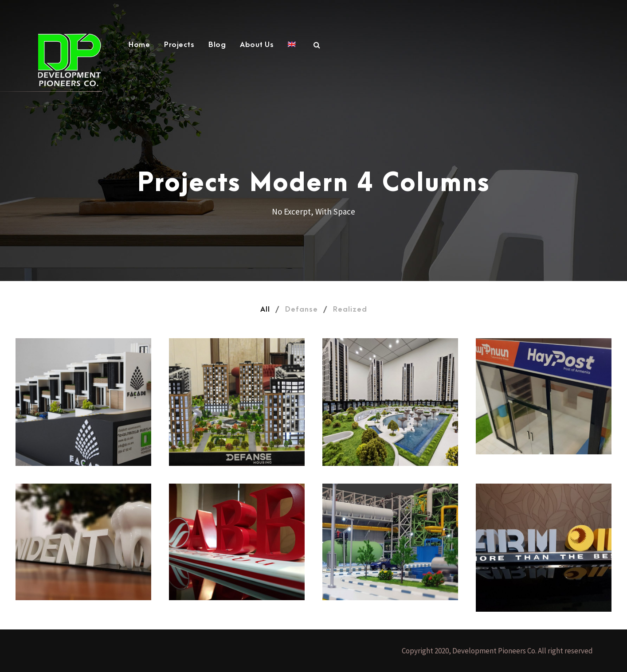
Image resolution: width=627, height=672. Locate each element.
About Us (257, 45)
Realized (350, 309)
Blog (217, 45)
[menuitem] (292, 49)
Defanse (302, 309)
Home (139, 45)
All (265, 309)
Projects (179, 45)
